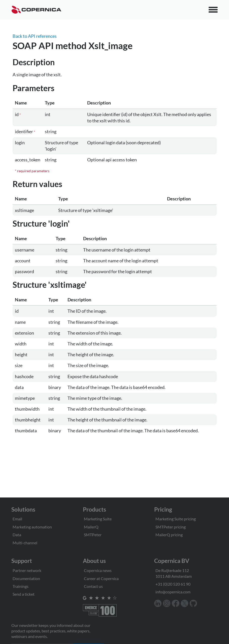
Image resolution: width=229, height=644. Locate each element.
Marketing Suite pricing (176, 519)
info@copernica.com (173, 592)
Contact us (93, 586)
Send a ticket (24, 594)
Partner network (27, 570)
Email (17, 519)
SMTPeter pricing (171, 527)
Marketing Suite (98, 519)
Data (17, 535)
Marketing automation (32, 527)
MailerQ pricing (169, 535)
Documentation (26, 578)
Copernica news (98, 570)
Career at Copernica (101, 578)
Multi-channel (25, 543)
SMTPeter (93, 535)
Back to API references (35, 36)
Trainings (21, 586)
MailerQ (91, 527)
